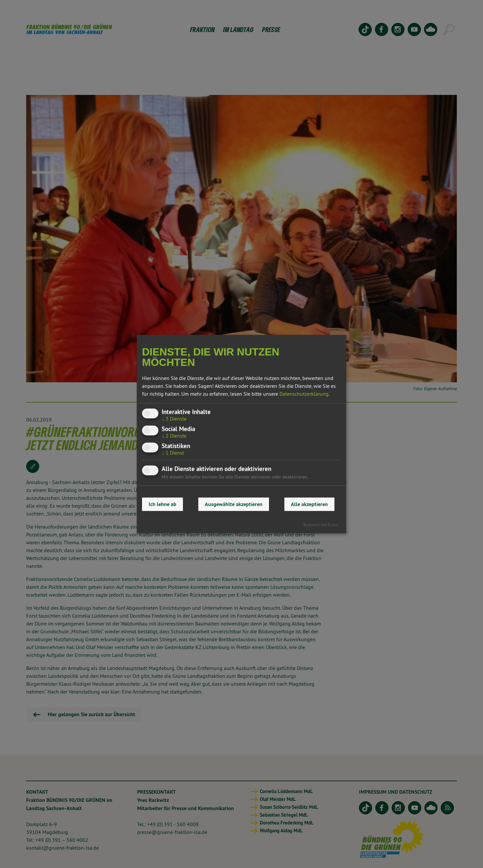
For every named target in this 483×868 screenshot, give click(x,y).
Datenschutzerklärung (304, 394)
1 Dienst (173, 453)
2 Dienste (174, 436)
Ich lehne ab (162, 504)
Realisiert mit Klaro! (321, 525)
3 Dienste (174, 419)
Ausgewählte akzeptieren (234, 504)
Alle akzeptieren (309, 504)
